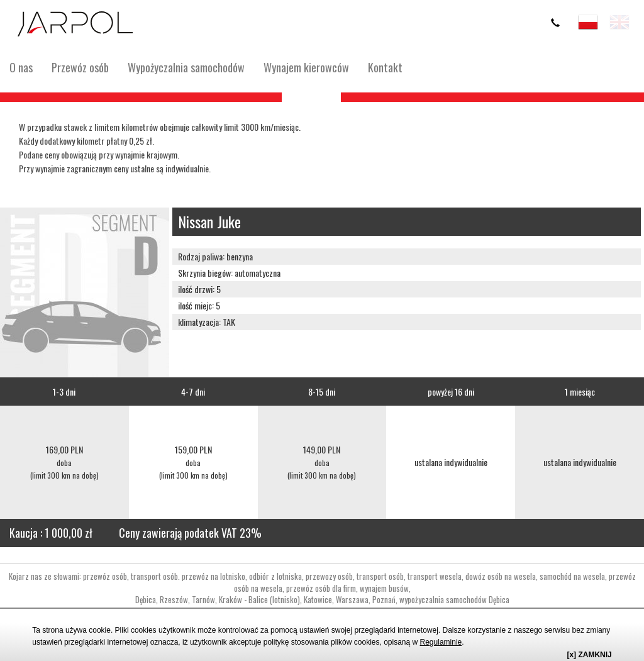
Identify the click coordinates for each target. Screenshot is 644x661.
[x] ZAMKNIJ (589, 655)
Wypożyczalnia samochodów (186, 67)
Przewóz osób (80, 67)
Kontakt (385, 67)
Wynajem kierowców (306, 67)
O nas (21, 67)
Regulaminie (441, 642)
